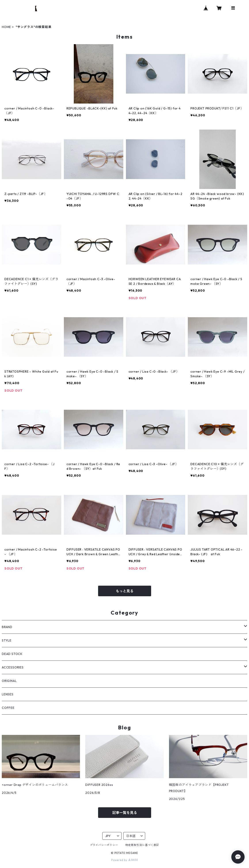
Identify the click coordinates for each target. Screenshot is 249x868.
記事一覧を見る (125, 813)
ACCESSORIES (13, 667)
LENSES (8, 694)
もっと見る (125, 591)
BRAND (7, 627)
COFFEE (8, 708)
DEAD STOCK (12, 654)
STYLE (7, 640)
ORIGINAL (9, 681)
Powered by (124, 860)
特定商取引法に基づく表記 (142, 845)
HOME (6, 27)
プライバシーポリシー (104, 845)
